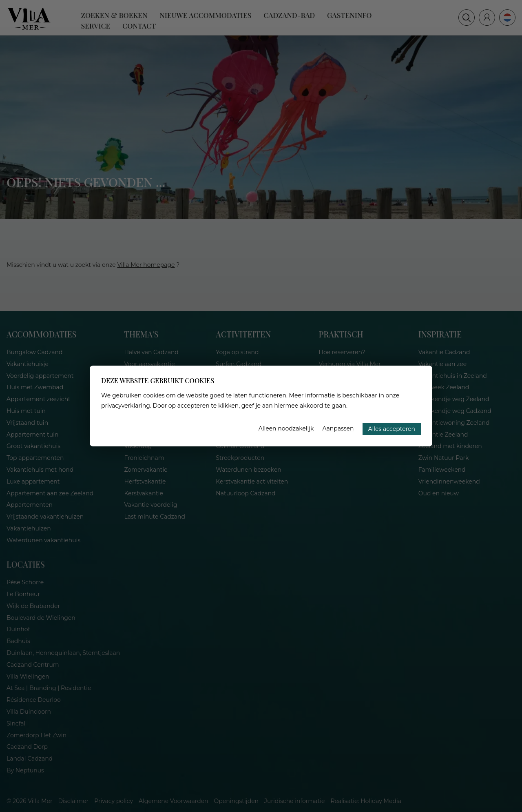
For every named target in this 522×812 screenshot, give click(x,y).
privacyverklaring (126, 406)
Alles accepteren (392, 429)
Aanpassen (338, 428)
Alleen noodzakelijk (286, 428)
